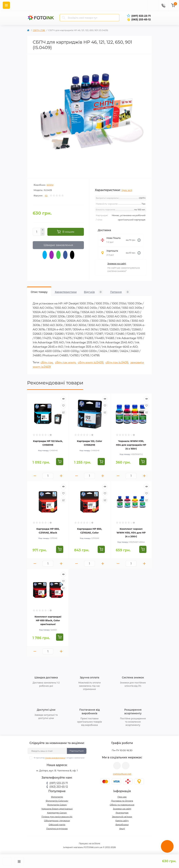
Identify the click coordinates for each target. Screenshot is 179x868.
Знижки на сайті (117, 264)
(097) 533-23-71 (141, 16)
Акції (122, 828)
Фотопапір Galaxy (57, 805)
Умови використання (55, 758)
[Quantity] (37, 232)
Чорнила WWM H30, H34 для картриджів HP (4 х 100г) (131, 445)
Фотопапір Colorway (57, 801)
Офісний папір (57, 824)
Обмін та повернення (122, 805)
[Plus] (43, 230)
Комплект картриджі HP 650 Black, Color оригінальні (48, 620)
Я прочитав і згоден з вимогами (59, 758)
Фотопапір (57, 797)
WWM (50, 185)
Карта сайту (122, 821)
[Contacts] (163, 5)
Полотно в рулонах (57, 828)
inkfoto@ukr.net (122, 774)
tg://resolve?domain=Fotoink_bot (126, 766)
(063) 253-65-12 (141, 19)
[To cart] (60, 462)
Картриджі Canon (57, 813)
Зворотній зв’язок (122, 817)
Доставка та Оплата (122, 801)
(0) (46, 196)
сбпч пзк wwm (65, 362)
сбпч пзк (47, 362)
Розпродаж (122, 813)
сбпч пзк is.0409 (117, 362)
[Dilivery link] (139, 240)
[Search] (64, 18)
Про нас (122, 797)
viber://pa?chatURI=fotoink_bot (117, 766)
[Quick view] (63, 399)
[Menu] (6, 5)
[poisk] (153, 5)
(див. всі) (127, 190)
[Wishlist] (63, 406)
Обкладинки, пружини (57, 821)
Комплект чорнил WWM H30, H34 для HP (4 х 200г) (131, 533)
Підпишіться (77, 751)
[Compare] (63, 413)
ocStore (96, 843)
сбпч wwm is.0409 (91, 362)
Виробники (122, 824)
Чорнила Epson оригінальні (57, 809)
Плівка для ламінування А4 (57, 817)
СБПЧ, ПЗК (39, 30)
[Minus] (43, 234)
